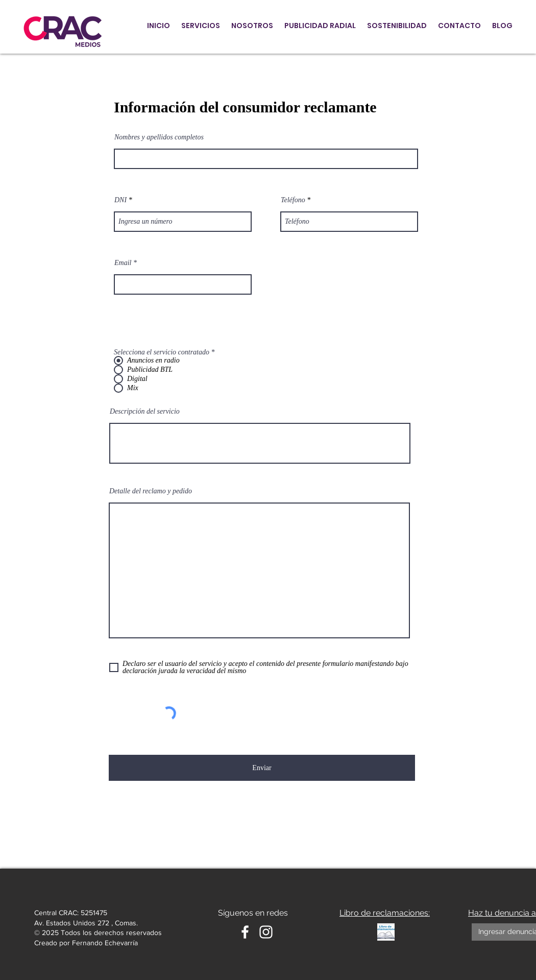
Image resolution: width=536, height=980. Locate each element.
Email (123, 263)
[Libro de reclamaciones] (386, 932)
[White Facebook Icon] (245, 932)
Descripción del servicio (145, 412)
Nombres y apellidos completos (159, 137)
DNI (120, 200)
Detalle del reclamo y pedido (151, 491)
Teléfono (293, 200)
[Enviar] (262, 768)
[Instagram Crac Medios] (266, 932)
